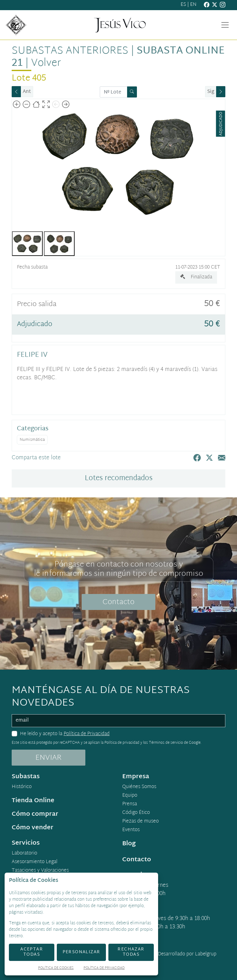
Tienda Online (33, 801)
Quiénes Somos (139, 787)
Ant (27, 92)
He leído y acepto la (65, 734)
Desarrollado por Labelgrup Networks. (162, 958)
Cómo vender (33, 828)
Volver (46, 63)
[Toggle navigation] (225, 25)
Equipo (130, 796)
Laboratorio (24, 854)
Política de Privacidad (87, 734)
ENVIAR (49, 758)
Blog (129, 844)
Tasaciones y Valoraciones (40, 871)
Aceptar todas (32, 952)
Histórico (22, 787)
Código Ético (136, 813)
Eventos (131, 830)
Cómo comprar (35, 814)
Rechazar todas (131, 952)
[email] (118, 721)
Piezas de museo (140, 822)
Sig (211, 92)
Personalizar (82, 952)
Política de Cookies (56, 968)
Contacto (118, 602)
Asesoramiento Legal (35, 862)
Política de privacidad (122, 743)
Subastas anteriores (70, 51)
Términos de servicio (166, 743)
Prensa (130, 804)
